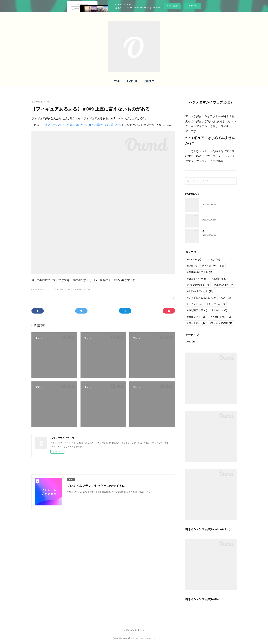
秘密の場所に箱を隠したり (105, 125)
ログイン (193, 6)
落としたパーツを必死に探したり (66, 125)
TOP (117, 82)
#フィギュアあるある (201, 298)
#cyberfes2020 (223, 285)
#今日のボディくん (200, 291)
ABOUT (149, 82)
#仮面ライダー (197, 279)
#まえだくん (216, 304)
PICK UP (132, 82)
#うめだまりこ (222, 317)
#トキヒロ (220, 310)
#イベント (195, 304)
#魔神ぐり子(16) (83, 289)
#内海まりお (196, 323)
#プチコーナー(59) (49, 289)
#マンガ (213, 259)
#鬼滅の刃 (220, 279)
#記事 (192, 266)
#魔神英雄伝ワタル (200, 272)
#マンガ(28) (36, 289)
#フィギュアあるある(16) (66, 289)
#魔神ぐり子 (197, 317)
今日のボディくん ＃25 (215, 216)
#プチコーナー (213, 266)
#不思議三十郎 (197, 310)
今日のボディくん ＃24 (215, 231)
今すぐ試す (172, 6)
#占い (226, 298)
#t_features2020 (198, 285)
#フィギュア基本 (221, 323)
